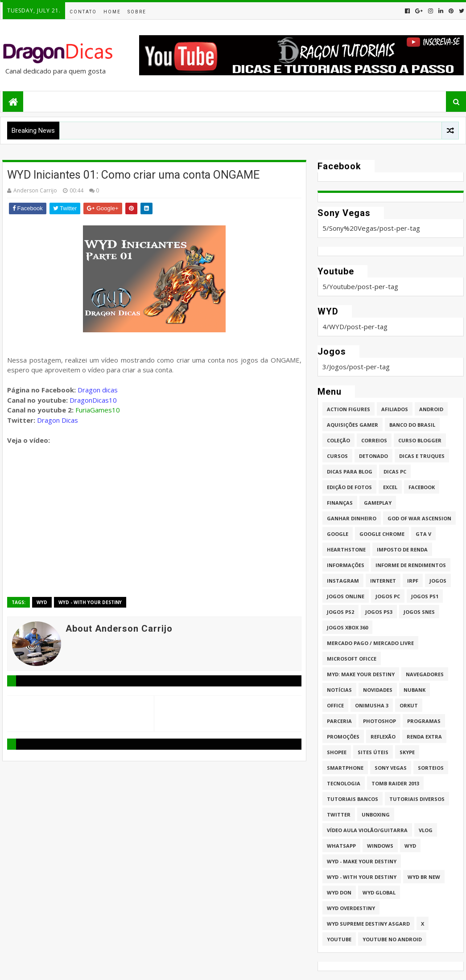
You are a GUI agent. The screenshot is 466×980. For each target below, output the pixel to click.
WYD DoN (339, 892)
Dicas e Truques (422, 456)
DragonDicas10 (93, 400)
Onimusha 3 (372, 705)
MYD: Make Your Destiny (361, 674)
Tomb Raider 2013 (395, 783)
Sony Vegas (391, 768)
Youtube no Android (392, 939)
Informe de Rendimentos (411, 565)
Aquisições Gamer (353, 425)
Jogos (438, 581)
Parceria (339, 721)
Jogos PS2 (340, 612)
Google (338, 534)
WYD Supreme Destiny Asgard (368, 924)
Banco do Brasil (412, 425)
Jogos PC (388, 596)
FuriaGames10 (98, 410)
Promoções (343, 737)
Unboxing (376, 815)
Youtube (339, 939)
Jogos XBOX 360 (347, 627)
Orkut (409, 705)
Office (335, 705)
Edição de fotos (349, 487)
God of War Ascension (419, 518)
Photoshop (379, 721)
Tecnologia (344, 783)
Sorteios (431, 768)
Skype (407, 752)
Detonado (373, 456)
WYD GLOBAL (379, 892)
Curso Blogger (420, 440)
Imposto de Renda (402, 549)
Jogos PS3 (379, 612)
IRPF (413, 581)
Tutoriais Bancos (353, 799)
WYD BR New (424, 877)
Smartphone (345, 768)
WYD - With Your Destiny (90, 602)
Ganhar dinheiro (352, 518)
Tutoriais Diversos (417, 799)
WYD (42, 602)
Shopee (337, 752)
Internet (383, 581)
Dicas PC (395, 472)
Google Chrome (382, 534)
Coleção (338, 440)
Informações (346, 565)
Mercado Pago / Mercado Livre (370, 643)
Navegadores (425, 674)
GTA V (423, 534)
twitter (339, 815)
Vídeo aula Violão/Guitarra (367, 830)
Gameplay (378, 503)
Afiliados (395, 409)
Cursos (337, 456)
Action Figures (348, 409)
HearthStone (346, 549)
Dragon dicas (98, 390)
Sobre (137, 12)
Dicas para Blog (350, 472)
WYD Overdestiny (351, 908)
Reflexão (383, 737)
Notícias (339, 690)
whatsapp (341, 846)
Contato (83, 12)
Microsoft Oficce (352, 659)
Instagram (343, 581)
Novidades (378, 690)
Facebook (422, 487)
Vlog (426, 830)
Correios (374, 440)
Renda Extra (424, 737)
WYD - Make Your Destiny (362, 861)
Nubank (414, 690)
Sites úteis (373, 752)
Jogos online (346, 596)
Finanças (340, 503)
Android (431, 409)
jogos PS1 (425, 596)
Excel (390, 487)
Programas (424, 721)
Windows (380, 846)
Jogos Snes (419, 612)
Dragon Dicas (58, 420)
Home (112, 12)
